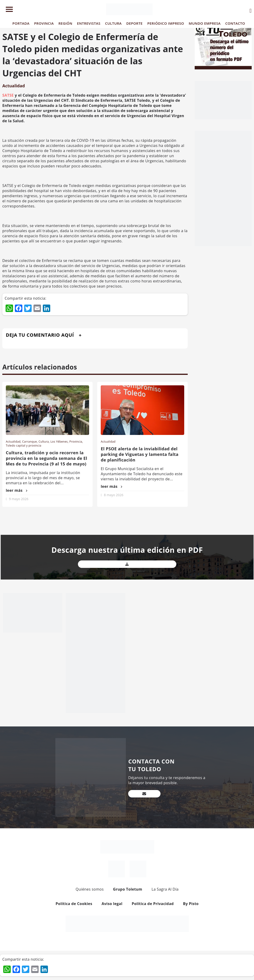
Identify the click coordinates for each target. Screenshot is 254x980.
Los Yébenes (59, 442)
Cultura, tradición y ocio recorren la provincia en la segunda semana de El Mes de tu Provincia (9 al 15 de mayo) (47, 458)
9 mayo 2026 (19, 499)
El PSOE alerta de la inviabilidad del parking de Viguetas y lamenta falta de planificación (140, 454)
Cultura (44, 442)
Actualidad (14, 86)
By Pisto (191, 904)
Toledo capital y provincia (24, 446)
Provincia (76, 442)
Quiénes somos (90, 889)
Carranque (29, 442)
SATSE (8, 95)
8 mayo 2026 (114, 495)
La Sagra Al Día (165, 889)
